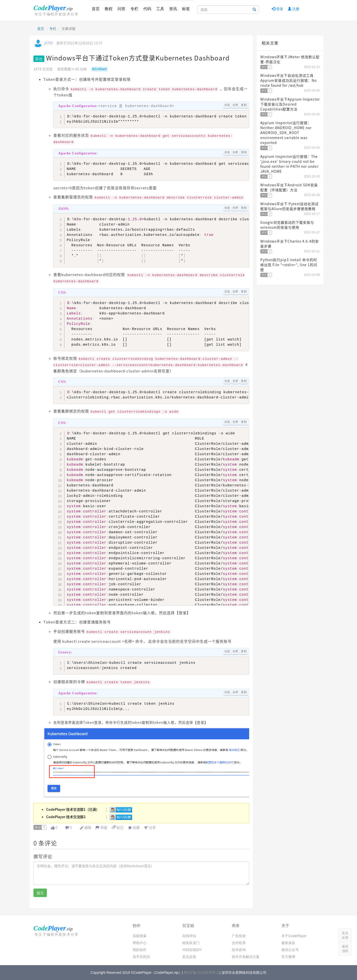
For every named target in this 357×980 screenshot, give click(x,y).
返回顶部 (345, 949)
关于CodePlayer (294, 936)
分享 (152, 827)
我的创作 (140, 950)
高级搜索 (140, 936)
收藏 (136, 827)
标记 (118, 827)
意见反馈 (189, 957)
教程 (109, 9)
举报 (104, 827)
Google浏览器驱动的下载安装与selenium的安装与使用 (287, 225)
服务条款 (288, 943)
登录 (277, 9)
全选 (227, 105)
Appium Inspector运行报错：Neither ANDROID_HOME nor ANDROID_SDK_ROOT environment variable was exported (286, 133)
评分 (38, 827)
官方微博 (288, 957)
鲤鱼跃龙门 (191, 943)
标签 (186, 9)
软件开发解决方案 (246, 957)
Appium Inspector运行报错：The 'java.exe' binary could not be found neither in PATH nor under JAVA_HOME (289, 164)
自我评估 (189, 936)
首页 (96, 9)
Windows (100, 69)
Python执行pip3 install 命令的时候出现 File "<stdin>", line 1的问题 (289, 265)
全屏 (235, 105)
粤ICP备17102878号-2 (201, 973)
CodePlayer (57, 10)
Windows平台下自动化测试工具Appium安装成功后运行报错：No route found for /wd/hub (288, 80)
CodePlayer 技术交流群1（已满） (73, 809)
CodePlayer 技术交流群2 (66, 817)
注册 (294, 9)
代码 (147, 9)
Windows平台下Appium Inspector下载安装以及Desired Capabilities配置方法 (290, 104)
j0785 (49, 43)
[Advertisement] (290, 361)
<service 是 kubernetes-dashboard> (116, 106)
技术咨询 (239, 950)
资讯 (173, 9)
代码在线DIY (192, 950)
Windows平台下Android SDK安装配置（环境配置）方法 (289, 187)
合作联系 (239, 943)
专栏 (134, 9)
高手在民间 (141, 957)
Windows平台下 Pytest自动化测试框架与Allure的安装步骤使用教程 (289, 206)
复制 (244, 105)
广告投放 (239, 936)
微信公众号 (290, 950)
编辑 (88, 827)
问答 (121, 9)
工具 (160, 9)
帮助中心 (140, 943)
